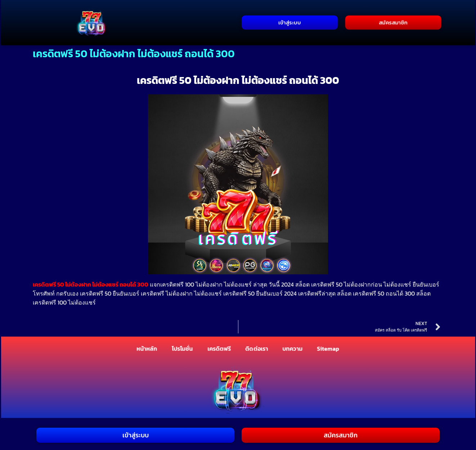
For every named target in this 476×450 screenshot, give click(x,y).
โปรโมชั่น (182, 349)
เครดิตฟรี (219, 349)
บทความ (293, 349)
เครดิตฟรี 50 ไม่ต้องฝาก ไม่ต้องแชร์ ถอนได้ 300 (91, 284)
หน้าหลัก (147, 349)
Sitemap (328, 349)
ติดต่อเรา (257, 349)
